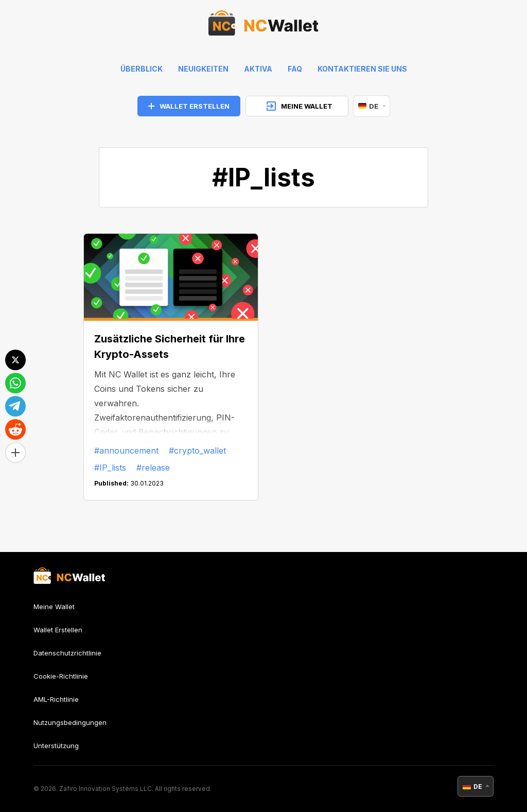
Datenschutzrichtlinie (67, 653)
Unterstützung (56, 746)
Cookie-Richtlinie (61, 676)
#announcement (126, 451)
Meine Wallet (54, 607)
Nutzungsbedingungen (70, 722)
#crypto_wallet (197, 451)
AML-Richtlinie (56, 699)
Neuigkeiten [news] (203, 69)
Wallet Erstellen (58, 630)
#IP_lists (110, 468)
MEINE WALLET (300, 106)
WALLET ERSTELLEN (189, 106)
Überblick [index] (142, 69)
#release (153, 468)
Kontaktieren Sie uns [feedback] (362, 69)
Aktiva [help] (258, 69)
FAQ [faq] (295, 69)
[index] (263, 26)
